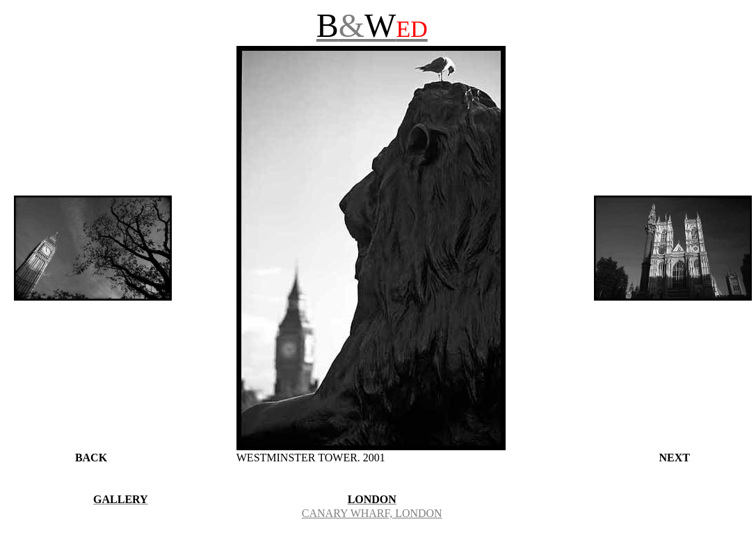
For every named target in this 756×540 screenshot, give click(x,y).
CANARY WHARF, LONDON (372, 513)
